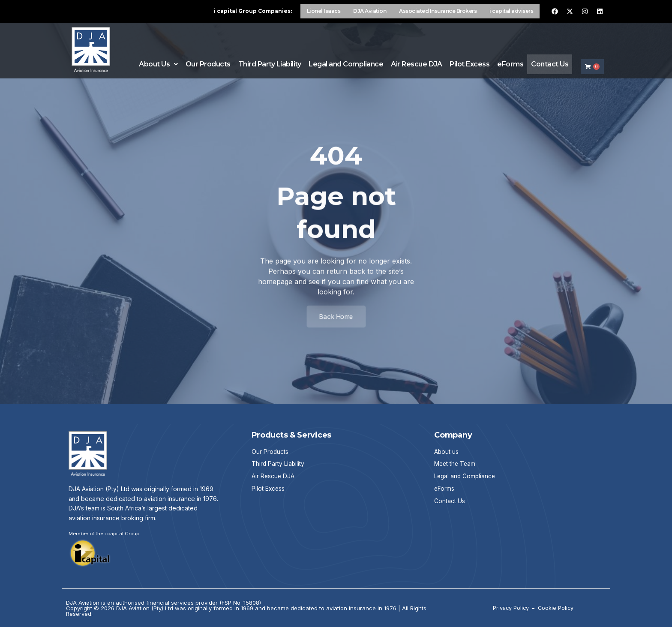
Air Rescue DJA (416, 63)
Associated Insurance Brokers (438, 11)
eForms (510, 63)
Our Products (208, 63)
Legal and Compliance (346, 63)
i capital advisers (511, 11)
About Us (158, 63)
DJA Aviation (370, 11)
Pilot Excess (469, 63)
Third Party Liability (269, 63)
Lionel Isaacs (324, 11)
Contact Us (550, 63)
